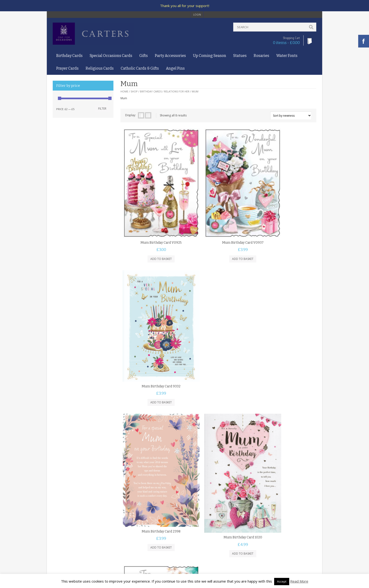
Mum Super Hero (218, 466)
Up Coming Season (210, 56)
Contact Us (60, 521)
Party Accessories (170, 56)
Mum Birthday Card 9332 (284, 221)
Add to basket (153, 236)
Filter (102, 109)
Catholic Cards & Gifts (140, 68)
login (197, 15)
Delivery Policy (62, 535)
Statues (240, 56)
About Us (59, 517)
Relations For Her (177, 91)
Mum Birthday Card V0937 (218, 219)
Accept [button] (282, 581)
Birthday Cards (69, 56)
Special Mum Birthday (153, 465)
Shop (134, 91)
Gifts (144, 56)
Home (124, 91)
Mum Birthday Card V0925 (153, 219)
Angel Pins (175, 68)
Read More (299, 581)
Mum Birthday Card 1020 (218, 347)
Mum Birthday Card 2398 (153, 342)
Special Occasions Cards (111, 56)
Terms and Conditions (68, 526)
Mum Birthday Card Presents (284, 339)
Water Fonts (287, 56)
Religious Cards (100, 68)
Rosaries (261, 56)
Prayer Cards (67, 68)
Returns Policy (62, 539)
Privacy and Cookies (66, 530)
